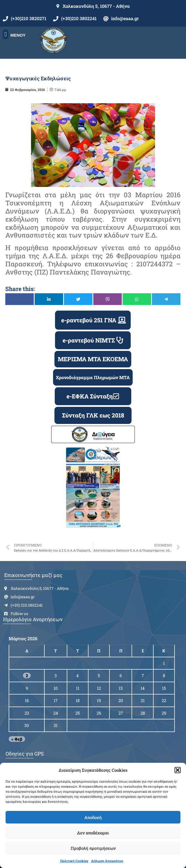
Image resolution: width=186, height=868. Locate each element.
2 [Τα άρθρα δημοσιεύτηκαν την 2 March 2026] (27, 675)
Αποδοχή (93, 817)
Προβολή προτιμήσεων (93, 848)
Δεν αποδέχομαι (93, 833)
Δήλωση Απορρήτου (107, 861)
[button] (178, 770)
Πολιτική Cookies (74, 861)
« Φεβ (17, 739)
